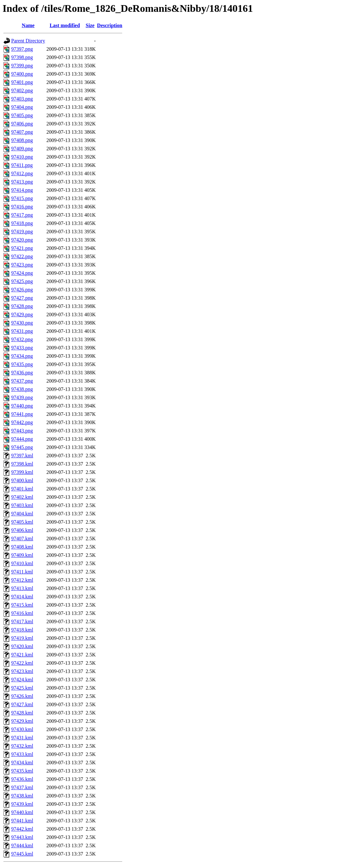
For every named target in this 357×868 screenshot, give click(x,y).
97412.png (22, 173)
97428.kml (22, 713)
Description (110, 25)
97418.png (22, 223)
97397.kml (22, 456)
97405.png (22, 115)
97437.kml (22, 787)
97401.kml (22, 489)
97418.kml (22, 630)
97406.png (22, 124)
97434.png (22, 356)
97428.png (22, 306)
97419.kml (22, 638)
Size (90, 25)
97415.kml (22, 605)
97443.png (22, 431)
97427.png (22, 298)
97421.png (22, 248)
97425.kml (22, 688)
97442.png (22, 422)
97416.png (22, 207)
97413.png (22, 182)
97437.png (22, 381)
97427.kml (22, 704)
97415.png (22, 198)
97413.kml (22, 588)
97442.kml (22, 829)
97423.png (22, 265)
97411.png (22, 165)
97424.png (22, 273)
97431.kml (22, 738)
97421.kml (22, 655)
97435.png (22, 364)
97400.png (22, 74)
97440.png (22, 406)
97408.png (22, 140)
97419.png (22, 232)
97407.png (22, 132)
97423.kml (22, 671)
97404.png (22, 107)
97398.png (22, 57)
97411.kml (22, 572)
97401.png (22, 82)
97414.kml (22, 597)
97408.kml (22, 547)
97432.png (22, 339)
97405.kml (22, 522)
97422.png (22, 256)
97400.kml (22, 480)
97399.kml (22, 472)
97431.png (22, 331)
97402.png (22, 90)
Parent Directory (28, 41)
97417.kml (22, 621)
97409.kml (22, 555)
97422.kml (22, 663)
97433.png (22, 348)
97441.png (22, 414)
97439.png (22, 397)
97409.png (22, 149)
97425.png (22, 281)
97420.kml (22, 646)
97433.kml (22, 754)
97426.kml (22, 696)
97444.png (22, 439)
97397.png (22, 49)
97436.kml (22, 779)
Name (28, 25)
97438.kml (22, 796)
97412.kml (22, 580)
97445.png (22, 447)
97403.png (22, 99)
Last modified (65, 25)
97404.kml (22, 514)
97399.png (22, 66)
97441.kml (22, 821)
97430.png (22, 323)
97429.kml (22, 721)
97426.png (22, 290)
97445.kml (22, 854)
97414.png (22, 190)
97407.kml (22, 539)
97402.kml (22, 497)
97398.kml (22, 464)
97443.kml (22, 837)
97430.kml (22, 729)
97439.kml (22, 804)
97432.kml (22, 746)
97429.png (22, 314)
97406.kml (22, 530)
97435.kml (22, 771)
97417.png (22, 215)
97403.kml (22, 505)
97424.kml (22, 680)
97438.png (22, 389)
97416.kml (22, 613)
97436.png (22, 373)
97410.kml (22, 563)
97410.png (22, 157)
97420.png (22, 240)
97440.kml (22, 812)
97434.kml (22, 763)
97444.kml (22, 846)
